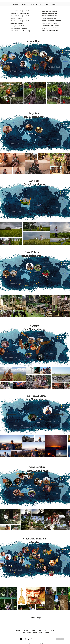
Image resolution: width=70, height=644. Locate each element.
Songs (34, 630)
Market (52, 630)
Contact (47, 633)
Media (29, 633)
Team (23, 633)
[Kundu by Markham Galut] (41, 483)
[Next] (59, 60)
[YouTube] (21, 639)
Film (47, 4)
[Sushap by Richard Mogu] (52, 483)
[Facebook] (17, 639)
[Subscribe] (60, 639)
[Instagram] (25, 639)
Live (40, 630)
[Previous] (11, 60)
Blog (41, 633)
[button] (34, 41)
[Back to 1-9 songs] (35, 618)
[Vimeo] (28, 639)
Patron (35, 633)
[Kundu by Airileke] (50, 489)
